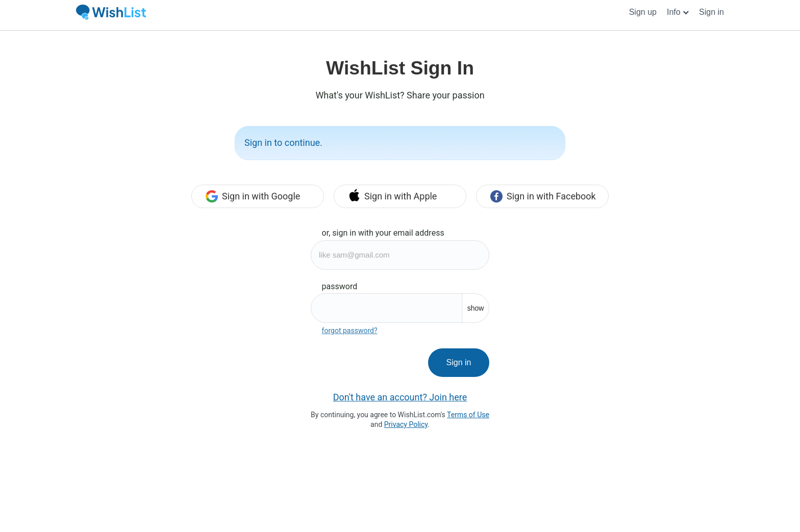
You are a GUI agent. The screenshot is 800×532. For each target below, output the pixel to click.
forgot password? (350, 331)
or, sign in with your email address (383, 233)
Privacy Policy (406, 424)
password (340, 286)
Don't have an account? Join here (400, 397)
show (476, 308)
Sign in (459, 362)
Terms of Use (468, 415)
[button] (678, 12)
